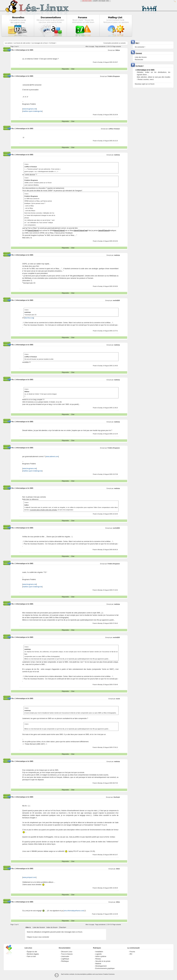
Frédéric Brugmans (114, 76)
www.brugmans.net (30, 109)
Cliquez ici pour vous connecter (38, 937)
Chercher (62, 927)
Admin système (101, 956)
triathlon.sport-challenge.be (32, 111)
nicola (118, 699)
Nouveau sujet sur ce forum (145, 84)
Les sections (9, 43)
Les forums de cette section (22, 43)
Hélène (118, 50)
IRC (131, 954)
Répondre (65, 69)
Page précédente (100, 47)
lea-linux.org (29, 318)
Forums (132, 952)
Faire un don (31, 956)
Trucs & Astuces (67, 954)
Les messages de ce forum (40, 43)
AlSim (118, 869)
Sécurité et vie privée (103, 961)
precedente (115, 43)
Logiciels (99, 954)
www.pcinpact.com (29, 877)
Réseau (98, 959)
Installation (99, 952)
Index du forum (52, 927)
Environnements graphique (105, 968)
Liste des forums (39, 927)
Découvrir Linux (67, 952)
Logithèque (65, 959)
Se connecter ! (140, 47)
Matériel (98, 964)
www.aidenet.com (52, 457)
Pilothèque (65, 961)
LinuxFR (95, 1)
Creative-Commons (109, 974)
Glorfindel (117, 797)
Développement (101, 966)
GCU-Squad (102, 1)
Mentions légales (33, 954)
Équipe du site (32, 952)
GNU (108, 1)
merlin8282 (116, 300)
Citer (73, 69)
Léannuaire (65, 956)
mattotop (117, 155)
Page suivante (117, 47)
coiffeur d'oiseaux (114, 129)
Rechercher (139, 60)
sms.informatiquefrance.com (74, 911)
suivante (123, 43)
